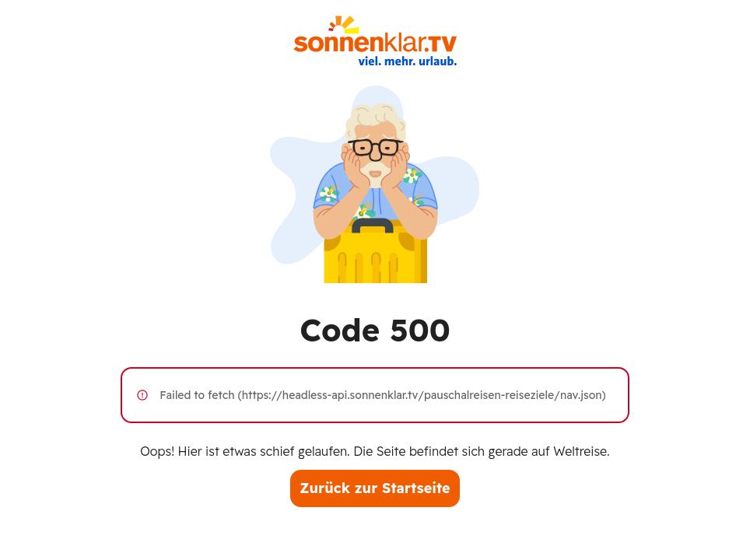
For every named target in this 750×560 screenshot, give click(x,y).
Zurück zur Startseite (375, 488)
